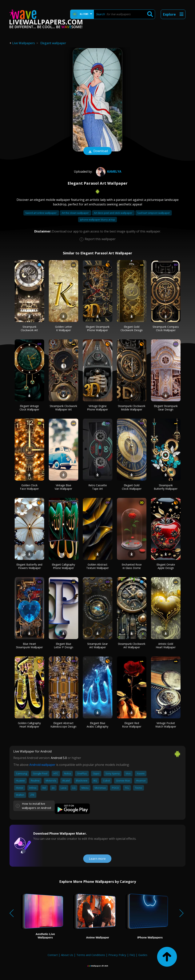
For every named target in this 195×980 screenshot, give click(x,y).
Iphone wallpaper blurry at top (97, 220)
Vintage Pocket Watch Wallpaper (166, 725)
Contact (53, 955)
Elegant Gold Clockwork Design (132, 328)
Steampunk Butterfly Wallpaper (166, 487)
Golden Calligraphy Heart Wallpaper (29, 725)
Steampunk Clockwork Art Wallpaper (132, 645)
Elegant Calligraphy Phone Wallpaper (63, 566)
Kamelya (108, 171)
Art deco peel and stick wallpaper (113, 213)
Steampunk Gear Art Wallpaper (97, 645)
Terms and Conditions (91, 955)
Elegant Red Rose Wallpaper (132, 725)
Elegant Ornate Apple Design (166, 566)
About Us (67, 955)
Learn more (97, 859)
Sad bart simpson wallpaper (154, 213)
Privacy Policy (117, 955)
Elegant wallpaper (53, 43)
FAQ (132, 955)
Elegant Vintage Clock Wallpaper (29, 408)
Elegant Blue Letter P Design (64, 645)
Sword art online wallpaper (41, 213)
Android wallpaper (42, 765)
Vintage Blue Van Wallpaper (63, 487)
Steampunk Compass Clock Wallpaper (166, 328)
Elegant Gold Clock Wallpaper (132, 487)
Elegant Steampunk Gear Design (166, 408)
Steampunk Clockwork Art (29, 328)
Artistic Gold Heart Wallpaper (166, 645)
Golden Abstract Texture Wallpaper (97, 566)
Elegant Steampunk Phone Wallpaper (98, 328)
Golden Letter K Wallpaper (64, 328)
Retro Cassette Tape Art (98, 487)
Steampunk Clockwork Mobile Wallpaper (132, 408)
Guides (143, 955)
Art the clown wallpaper (76, 213)
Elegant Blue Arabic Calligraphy (97, 725)
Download (97, 151)
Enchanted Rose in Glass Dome (132, 566)
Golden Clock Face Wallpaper (29, 487)
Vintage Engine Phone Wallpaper (97, 408)
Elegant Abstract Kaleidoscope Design (63, 725)
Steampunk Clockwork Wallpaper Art (63, 408)
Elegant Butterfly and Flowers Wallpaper (29, 566)
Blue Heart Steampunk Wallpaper (29, 645)
